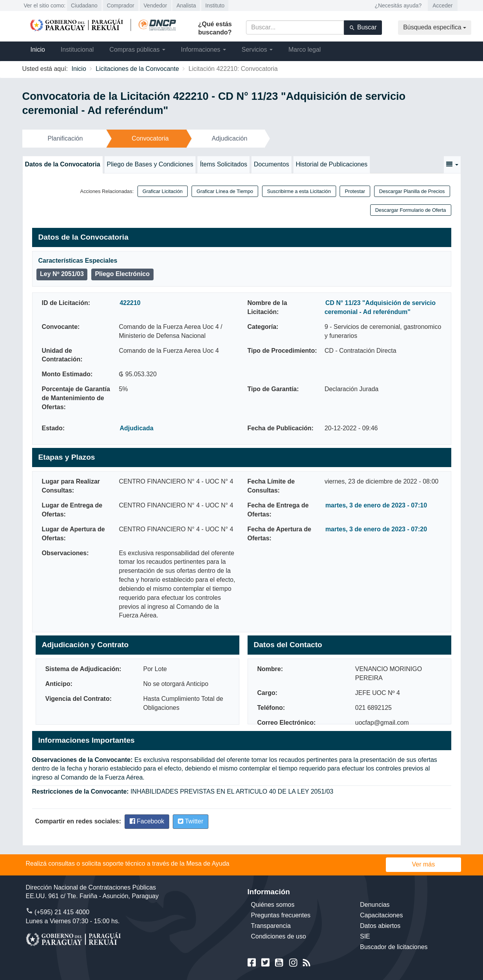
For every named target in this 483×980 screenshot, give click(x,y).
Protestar (355, 191)
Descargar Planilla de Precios (412, 191)
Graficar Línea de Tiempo (225, 191)
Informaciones (204, 50)
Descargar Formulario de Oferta (411, 210)
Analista (186, 5)
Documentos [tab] (271, 164)
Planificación (65, 138)
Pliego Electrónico (122, 274)
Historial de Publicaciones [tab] (332, 164)
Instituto (215, 5)
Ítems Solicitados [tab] (223, 164)
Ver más (424, 864)
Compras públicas (137, 50)
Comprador (121, 5)
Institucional (77, 50)
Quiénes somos (273, 905)
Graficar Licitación (163, 191)
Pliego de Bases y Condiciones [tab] (150, 164)
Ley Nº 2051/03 (62, 274)
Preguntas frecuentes (281, 915)
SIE (365, 936)
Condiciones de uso (279, 936)
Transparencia (271, 926)
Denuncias (375, 905)
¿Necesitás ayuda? (398, 5)
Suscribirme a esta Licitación (299, 191)
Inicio (38, 50)
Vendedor (156, 5)
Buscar (363, 27)
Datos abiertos (380, 926)
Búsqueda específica (435, 27)
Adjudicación (230, 138)
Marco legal (305, 50)
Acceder (442, 5)
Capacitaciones (381, 915)
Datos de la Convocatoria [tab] (63, 164)
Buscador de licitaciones (394, 947)
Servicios (257, 50)
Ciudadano (84, 5)
